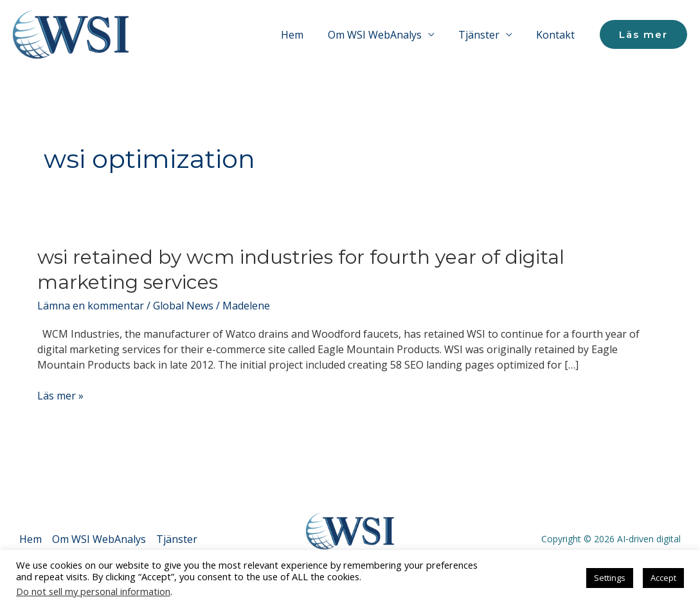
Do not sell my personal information (93, 591)
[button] (643, 34)
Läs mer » (60, 396)
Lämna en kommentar (91, 306)
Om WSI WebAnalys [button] (383, 35)
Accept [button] (663, 578)
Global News (183, 306)
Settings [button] (610, 578)
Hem (304, 35)
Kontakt (557, 35)
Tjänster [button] (484, 35)
